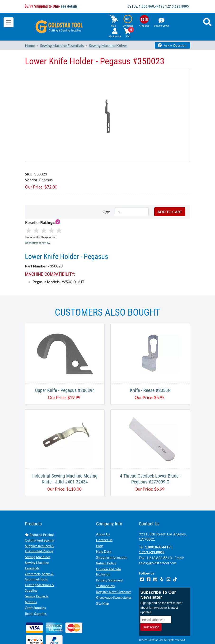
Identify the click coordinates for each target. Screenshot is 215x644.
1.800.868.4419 (151, 6)
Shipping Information (112, 537)
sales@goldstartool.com (157, 543)
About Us (103, 514)
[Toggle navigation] (9, 22)
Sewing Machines (38, 537)
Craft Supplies (35, 588)
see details (69, 6)
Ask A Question (172, 45)
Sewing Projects (37, 576)
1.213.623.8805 (177, 6)
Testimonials (105, 566)
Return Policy (106, 543)
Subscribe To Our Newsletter (158, 575)
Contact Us (104, 520)
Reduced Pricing (39, 515)
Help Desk (104, 531)
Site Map (103, 583)
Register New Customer (114, 572)
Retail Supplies (36, 594)
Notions (31, 582)
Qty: (106, 212)
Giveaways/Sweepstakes (114, 577)
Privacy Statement (110, 560)
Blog (99, 526)
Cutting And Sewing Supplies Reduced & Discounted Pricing (40, 526)
